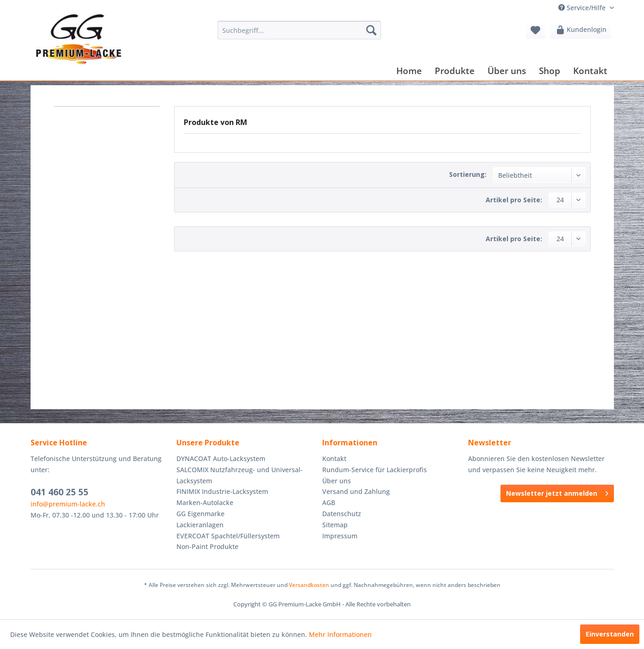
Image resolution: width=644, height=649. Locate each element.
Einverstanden (610, 634)
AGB (329, 502)
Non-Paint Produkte (207, 546)
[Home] (409, 71)
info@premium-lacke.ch (68, 504)
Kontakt (334, 459)
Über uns (337, 481)
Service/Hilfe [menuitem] (583, 8)
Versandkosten (309, 585)
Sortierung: (468, 174)
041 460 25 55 (59, 492)
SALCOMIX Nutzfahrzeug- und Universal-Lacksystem (240, 475)
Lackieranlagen (200, 525)
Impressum (340, 536)
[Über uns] (507, 71)
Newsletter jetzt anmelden (557, 492)
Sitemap (335, 525)
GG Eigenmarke (200, 514)
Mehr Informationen (340, 634)
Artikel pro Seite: (514, 200)
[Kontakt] (590, 71)
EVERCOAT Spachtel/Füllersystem (228, 536)
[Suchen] (371, 30)
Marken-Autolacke (205, 502)
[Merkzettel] (535, 30)
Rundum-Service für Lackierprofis (375, 470)
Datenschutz (342, 514)
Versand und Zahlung (356, 491)
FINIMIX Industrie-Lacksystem (222, 491)
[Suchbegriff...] (299, 30)
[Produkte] (455, 71)
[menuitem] (299, 30)
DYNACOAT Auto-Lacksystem (221, 459)
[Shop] (550, 71)
